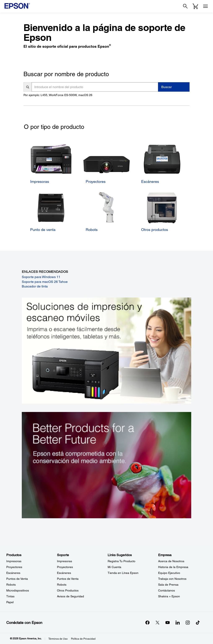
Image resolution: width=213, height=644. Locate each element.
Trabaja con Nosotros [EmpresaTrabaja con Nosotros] (172, 579)
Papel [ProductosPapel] (10, 602)
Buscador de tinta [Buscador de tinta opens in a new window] (35, 286)
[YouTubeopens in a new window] (168, 622)
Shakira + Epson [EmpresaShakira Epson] (169, 596)
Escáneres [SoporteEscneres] (64, 573)
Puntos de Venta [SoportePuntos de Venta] (68, 579)
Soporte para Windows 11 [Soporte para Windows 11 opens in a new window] (41, 277)
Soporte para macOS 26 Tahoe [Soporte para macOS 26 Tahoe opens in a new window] (45, 282)
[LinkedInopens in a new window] (178, 622)
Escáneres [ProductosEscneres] (13, 573)
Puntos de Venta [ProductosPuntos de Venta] (17, 579)
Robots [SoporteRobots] (62, 585)
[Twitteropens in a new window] (157, 622)
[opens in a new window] (198, 622)
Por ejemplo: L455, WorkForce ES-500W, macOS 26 (58, 95)
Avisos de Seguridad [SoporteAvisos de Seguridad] (70, 596)
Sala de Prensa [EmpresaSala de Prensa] (168, 585)
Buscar (167, 87)
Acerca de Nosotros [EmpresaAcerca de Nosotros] (171, 561)
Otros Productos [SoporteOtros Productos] (68, 590)
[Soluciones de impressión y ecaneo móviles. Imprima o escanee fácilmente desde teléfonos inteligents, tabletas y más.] (106, 350)
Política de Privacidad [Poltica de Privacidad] (83, 639)
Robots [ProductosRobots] (11, 585)
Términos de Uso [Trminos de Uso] (58, 639)
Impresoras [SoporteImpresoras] (65, 561)
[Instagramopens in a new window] (188, 622)
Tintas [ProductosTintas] (10, 596)
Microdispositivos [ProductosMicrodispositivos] (18, 590)
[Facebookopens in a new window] (147, 622)
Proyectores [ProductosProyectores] (14, 567)
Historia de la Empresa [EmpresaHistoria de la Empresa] (173, 567)
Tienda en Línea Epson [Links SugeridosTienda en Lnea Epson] (123, 573)
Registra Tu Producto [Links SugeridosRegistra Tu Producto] (121, 561)
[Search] (185, 6)
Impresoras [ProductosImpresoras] (14, 561)
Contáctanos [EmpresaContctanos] (167, 590)
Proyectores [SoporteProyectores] (65, 567)
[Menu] (205, 6)
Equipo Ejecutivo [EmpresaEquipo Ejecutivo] (169, 573)
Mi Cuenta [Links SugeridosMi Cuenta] (114, 567)
